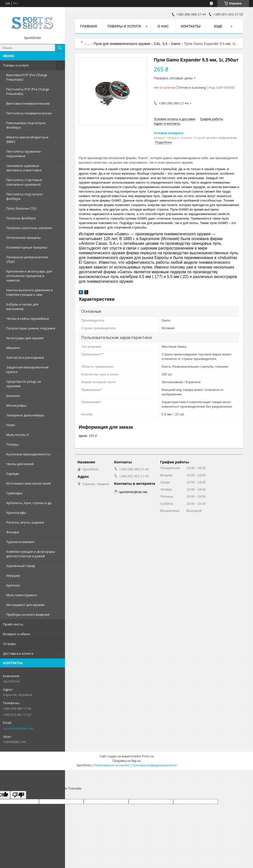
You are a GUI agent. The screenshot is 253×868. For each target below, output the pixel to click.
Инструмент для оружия (25, 605)
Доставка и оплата (18, 653)
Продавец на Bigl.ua (126, 761)
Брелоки (13, 585)
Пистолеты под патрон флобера (25, 196)
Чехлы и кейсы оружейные (28, 318)
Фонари (13, 532)
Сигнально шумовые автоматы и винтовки (24, 168)
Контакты (190, 26)
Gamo (176, 44)
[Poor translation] (18, 795)
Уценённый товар (21, 566)
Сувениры (14, 493)
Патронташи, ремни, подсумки (31, 328)
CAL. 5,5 (160, 44)
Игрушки (13, 576)
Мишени (13, 348)
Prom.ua (148, 756)
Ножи (10, 425)
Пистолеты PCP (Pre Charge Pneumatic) (28, 91)
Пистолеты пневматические (29, 113)
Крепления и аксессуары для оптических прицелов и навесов (29, 276)
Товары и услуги (16, 65)
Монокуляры (16, 405)
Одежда (13, 474)
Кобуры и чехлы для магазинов (22, 306)
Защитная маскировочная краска (27, 369)
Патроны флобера (21, 218)
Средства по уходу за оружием (23, 384)
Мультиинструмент (22, 595)
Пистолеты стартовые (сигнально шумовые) (24, 182)
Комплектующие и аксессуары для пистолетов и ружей (31, 554)
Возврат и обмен (17, 634)
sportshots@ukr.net (18, 728)
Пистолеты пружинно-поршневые (24, 154)
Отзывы (9, 644)
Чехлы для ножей (20, 464)
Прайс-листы (13, 624)
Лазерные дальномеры (25, 415)
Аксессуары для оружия (25, 338)
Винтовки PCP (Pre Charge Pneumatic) (27, 77)
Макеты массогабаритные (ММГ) (27, 139)
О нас (163, 26)
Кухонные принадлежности (28, 454)
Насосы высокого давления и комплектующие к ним (29, 292)
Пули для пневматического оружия (122, 44)
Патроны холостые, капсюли (29, 228)
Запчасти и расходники (25, 357)
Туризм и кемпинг (20, 542)
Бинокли (13, 396)
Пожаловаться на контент (112, 765)
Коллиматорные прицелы (27, 247)
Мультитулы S (17, 435)
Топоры (12, 444)
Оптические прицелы (23, 238)
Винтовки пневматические (28, 103)
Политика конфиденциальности (154, 765)
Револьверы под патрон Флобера (26, 125)
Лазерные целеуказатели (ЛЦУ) (27, 259)
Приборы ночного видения (28, 614)
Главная (88, 26)
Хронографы (16, 513)
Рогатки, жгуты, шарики (25, 522)
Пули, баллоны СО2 (21, 208)
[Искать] (60, 48)
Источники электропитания (28, 483)
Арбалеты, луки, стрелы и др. (29, 503)
